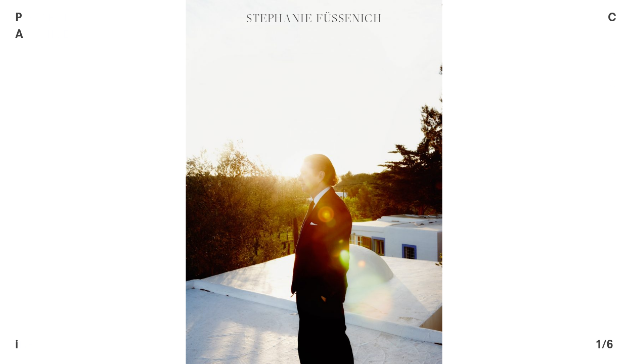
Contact (608, 68)
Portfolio (49, 18)
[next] (471, 182)
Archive (42, 35)
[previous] (157, 182)
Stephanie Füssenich (314, 18)
